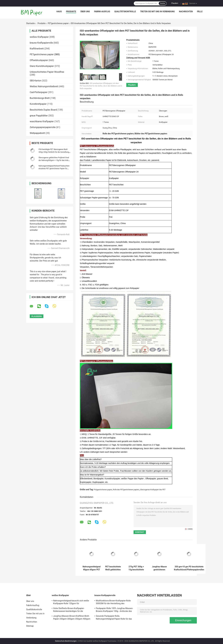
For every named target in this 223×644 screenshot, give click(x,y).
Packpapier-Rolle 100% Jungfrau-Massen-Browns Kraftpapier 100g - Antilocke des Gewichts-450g (114, 610)
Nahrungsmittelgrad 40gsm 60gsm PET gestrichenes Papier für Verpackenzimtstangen (92, 568)
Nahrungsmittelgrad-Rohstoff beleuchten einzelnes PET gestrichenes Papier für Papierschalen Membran (54, 169)
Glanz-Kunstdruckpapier (42, 66)
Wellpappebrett (37, 133)
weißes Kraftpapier (39, 37)
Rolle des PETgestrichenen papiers (126, 490)
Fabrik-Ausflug (102, 12)
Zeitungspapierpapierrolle (43, 127)
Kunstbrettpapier (38, 104)
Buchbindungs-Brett (40, 98)
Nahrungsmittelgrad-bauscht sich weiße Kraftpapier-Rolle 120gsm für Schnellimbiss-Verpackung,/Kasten (71, 602)
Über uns (85, 12)
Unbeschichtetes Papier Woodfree (47, 72)
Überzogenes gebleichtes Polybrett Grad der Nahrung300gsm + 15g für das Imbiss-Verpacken (55, 160)
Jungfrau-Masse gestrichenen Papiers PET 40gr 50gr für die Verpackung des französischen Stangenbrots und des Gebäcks (159, 568)
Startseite (30, 23)
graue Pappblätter (39, 116)
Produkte (71, 12)
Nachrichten (186, 12)
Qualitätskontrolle (125, 12)
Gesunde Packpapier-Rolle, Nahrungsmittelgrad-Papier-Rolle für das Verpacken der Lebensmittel (114, 618)
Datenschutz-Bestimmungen (66, 641)
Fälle (200, 12)
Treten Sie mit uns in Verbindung (158, 12)
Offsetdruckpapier (39, 60)
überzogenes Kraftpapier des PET (153, 490)
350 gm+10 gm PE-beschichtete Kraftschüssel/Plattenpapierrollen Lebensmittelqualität (189, 568)
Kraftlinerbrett (37, 49)
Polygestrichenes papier (103, 490)
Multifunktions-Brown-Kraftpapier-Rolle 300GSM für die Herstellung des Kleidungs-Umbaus (113, 602)
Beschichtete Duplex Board (43, 110)
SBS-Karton (35, 81)
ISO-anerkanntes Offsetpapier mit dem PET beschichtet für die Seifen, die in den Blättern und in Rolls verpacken (101, 86)
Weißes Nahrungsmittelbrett (44, 86)
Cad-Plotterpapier (39, 92)
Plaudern (175, 3)
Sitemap (30, 626)
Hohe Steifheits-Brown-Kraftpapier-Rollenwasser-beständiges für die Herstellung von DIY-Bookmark (69, 610)
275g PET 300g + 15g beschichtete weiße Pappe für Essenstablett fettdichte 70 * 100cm (136, 568)
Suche (163, 3)
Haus (59, 12)
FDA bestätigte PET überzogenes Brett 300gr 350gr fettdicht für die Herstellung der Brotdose (54, 152)
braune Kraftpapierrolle (41, 43)
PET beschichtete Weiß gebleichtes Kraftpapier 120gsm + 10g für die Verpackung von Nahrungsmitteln (113, 568)
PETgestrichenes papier (58, 23)
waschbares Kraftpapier (42, 121)
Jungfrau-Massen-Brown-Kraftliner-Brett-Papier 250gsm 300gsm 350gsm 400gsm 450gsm (72, 618)
